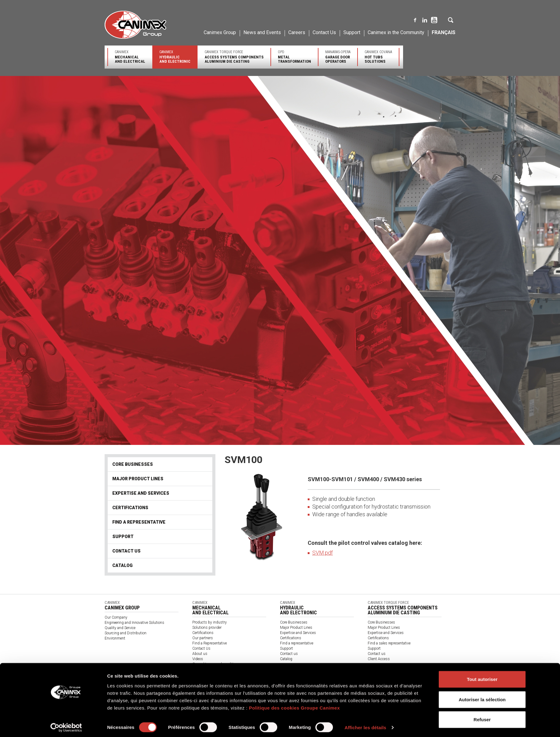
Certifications (130, 508)
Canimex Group (220, 32)
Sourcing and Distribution (126, 633)
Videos (198, 659)
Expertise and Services (141, 493)
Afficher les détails (365, 725)
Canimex (130, 57)
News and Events (262, 32)
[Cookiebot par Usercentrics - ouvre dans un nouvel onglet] (66, 725)
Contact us (126, 551)
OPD (294, 57)
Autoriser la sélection (482, 697)
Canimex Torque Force (234, 57)
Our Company (116, 617)
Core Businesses (133, 464)
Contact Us (324, 32)
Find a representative (139, 522)
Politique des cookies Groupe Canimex (294, 705)
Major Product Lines (138, 479)
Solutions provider (207, 628)
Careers (297, 32)
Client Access (379, 659)
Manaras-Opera (338, 57)
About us (200, 654)
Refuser (482, 717)
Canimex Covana (378, 57)
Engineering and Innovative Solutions (134, 623)
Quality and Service (120, 628)
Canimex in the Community (396, 32)
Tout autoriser (482, 677)
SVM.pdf (323, 553)
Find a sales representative (389, 643)
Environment (115, 638)
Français (444, 32)
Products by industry (210, 622)
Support (352, 32)
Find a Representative (210, 643)
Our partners (203, 638)
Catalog (122, 565)
